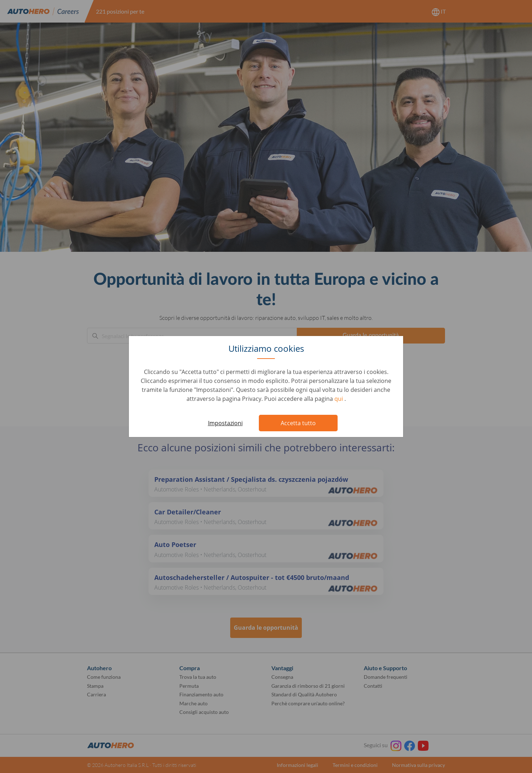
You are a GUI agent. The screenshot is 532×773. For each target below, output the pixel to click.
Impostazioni (225, 423)
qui (339, 399)
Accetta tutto (298, 423)
